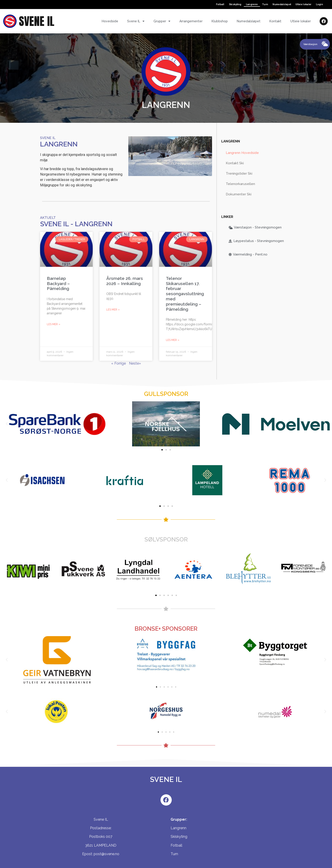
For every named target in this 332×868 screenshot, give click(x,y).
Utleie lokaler (303, 4)
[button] (162, 450)
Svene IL (136, 21)
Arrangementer (191, 21)
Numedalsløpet (282, 4)
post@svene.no (106, 854)
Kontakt (275, 21)
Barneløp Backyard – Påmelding (58, 283)
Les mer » (54, 324)
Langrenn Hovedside (242, 153)
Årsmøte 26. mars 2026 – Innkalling (125, 281)
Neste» (135, 363)
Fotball (220, 4)
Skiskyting (235, 4)
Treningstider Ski (239, 174)
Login (320, 4)
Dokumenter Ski (239, 194)
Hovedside (110, 21)
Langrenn (252, 4)
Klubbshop (220, 21)
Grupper (162, 21)
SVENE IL (37, 21)
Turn (265, 4)
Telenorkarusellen (240, 184)
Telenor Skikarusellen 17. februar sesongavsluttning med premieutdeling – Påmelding (185, 294)
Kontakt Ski (235, 163)
